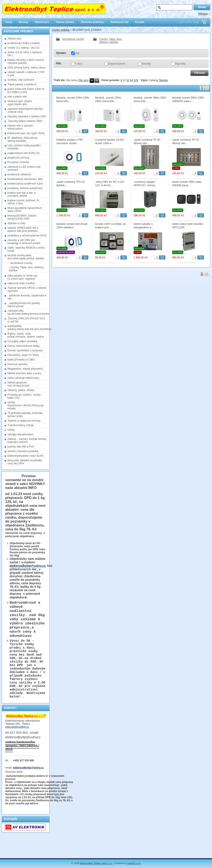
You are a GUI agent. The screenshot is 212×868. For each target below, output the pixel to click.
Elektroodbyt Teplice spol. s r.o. (96, 863)
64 (131, 80)
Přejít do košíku (204, 22)
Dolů (97, 80)
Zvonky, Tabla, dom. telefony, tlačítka (108, 41)
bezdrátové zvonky (70, 39)
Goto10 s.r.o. (134, 863)
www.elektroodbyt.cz (17, 747)
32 (128, 80)
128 (136, 80)
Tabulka (163, 80)
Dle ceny (84, 80)
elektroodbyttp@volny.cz (28, 566)
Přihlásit (203, 14)
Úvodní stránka (61, 30)
